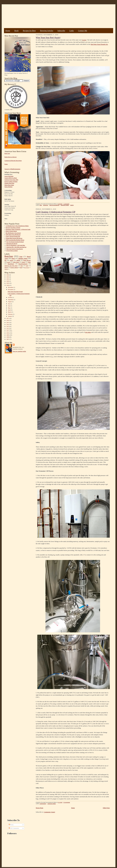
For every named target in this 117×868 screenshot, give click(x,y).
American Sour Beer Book (11, 266)
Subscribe (61, 31)
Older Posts (106, 808)
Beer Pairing (27, 268)
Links (72, 31)
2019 (8, 283)
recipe (84, 40)
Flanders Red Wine (9, 183)
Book (16, 31)
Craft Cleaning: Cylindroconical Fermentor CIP (56, 212)
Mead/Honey (11, 264)
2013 (8, 327)
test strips (88, 332)
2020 (8, 281)
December (11, 287)
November (11, 289)
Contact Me (83, 31)
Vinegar (6, 269)
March (10, 312)
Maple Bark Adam (9, 185)
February (10, 314)
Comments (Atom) (49, 812)
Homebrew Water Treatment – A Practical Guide (18, 229)
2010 (8, 333)
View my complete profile (19, 351)
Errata (6, 164)
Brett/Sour (9, 256)
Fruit (21, 256)
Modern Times (23, 258)
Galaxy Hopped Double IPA (13, 236)
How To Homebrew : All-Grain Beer (16, 245)
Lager (9, 262)
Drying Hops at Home (12, 251)
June (9, 306)
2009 (8, 335)
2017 (8, 318)
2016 (8, 320)
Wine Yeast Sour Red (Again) (15, 292)
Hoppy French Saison (11, 231)
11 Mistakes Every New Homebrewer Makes (17, 226)
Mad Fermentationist (54, 205)
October (10, 297)
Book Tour (7, 153)
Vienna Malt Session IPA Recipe (14, 238)
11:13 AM (60, 802)
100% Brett (16, 262)
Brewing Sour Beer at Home (13, 228)
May (9, 308)
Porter (23, 262)
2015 (8, 323)
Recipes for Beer (29, 31)
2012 (8, 329)
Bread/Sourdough (23, 264)
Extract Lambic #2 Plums (11, 181)
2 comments (66, 204)
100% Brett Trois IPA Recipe (13, 235)
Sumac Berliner (9, 187)
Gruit (27, 266)
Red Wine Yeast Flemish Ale (99, 44)
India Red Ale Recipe (12, 244)
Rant (22, 266)
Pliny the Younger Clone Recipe (15, 249)
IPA (6, 260)
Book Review (27, 260)
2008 (8, 337)
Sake (21, 267)
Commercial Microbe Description (13, 161)
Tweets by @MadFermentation (12, 169)
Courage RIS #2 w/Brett (11, 178)
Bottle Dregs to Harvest (11, 157)
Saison (11, 260)
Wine (29, 262)
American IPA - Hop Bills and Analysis (16, 247)
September (11, 300)
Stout (13, 258)
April (9, 310)
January (10, 316)
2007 (8, 339)
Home (8, 31)
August (10, 302)
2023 (8, 277)
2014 (8, 325)
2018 (8, 285)
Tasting (72, 205)
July (9, 304)
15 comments (67, 802)
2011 (8, 331)
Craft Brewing (43, 804)
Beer (41, 205)
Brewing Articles (47, 31)
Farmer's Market (14, 267)
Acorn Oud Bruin (9, 176)
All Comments (14, 828)
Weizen (6, 267)
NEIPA (18, 260)
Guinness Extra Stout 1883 (11, 180)
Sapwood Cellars (65, 205)
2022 (8, 279)
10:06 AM (60, 204)
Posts (11, 825)
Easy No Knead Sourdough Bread (15, 242)
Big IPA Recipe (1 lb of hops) (13, 233)
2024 (8, 275)
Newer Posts (40, 808)
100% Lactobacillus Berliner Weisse (15, 240)
